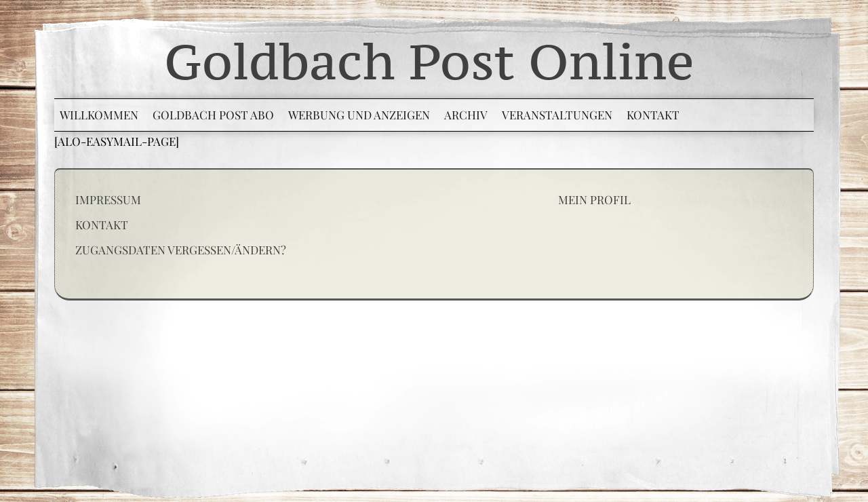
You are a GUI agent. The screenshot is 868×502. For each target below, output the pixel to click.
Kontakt (102, 225)
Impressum (108, 199)
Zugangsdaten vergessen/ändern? (181, 250)
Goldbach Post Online (429, 61)
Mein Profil (594, 199)
